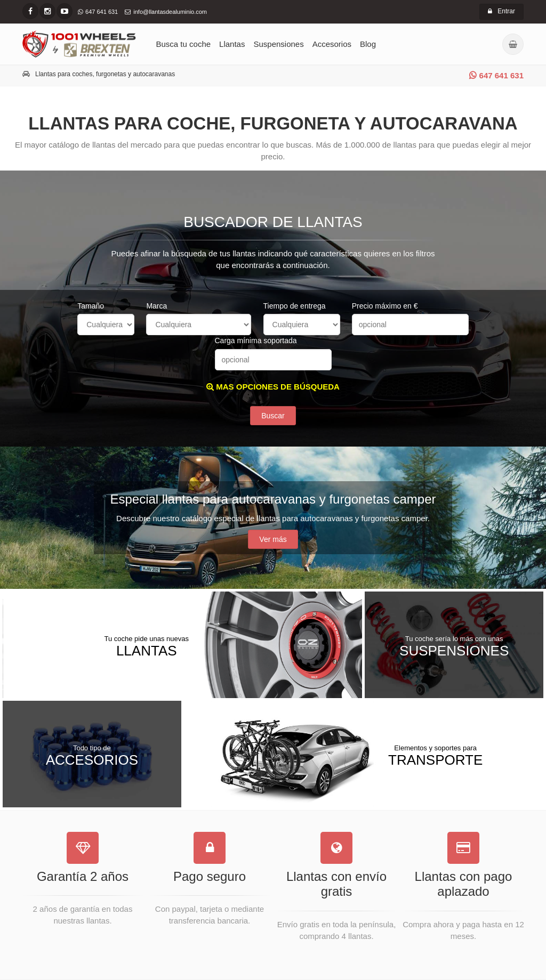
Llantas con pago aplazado (464, 884)
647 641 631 (496, 75)
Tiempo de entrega (295, 306)
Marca (156, 306)
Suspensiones (278, 44)
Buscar (273, 416)
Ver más (273, 539)
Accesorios (332, 44)
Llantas (232, 44)
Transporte (435, 755)
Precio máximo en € (385, 306)
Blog (368, 44)
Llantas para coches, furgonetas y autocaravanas (105, 74)
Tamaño (91, 306)
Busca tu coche (184, 44)
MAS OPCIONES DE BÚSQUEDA (273, 387)
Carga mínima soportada (256, 341)
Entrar (501, 11)
